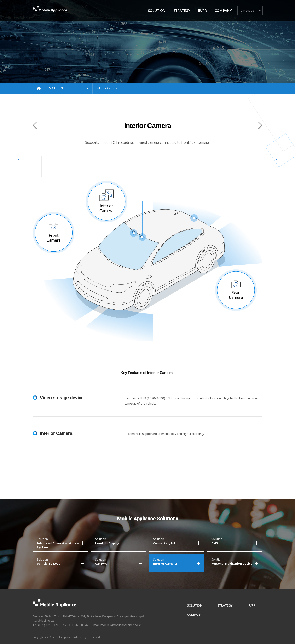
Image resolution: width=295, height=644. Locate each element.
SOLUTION (194, 605)
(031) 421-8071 (48, 625)
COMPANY (194, 614)
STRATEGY (224, 605)
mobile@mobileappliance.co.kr (121, 625)
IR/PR (251, 605)
